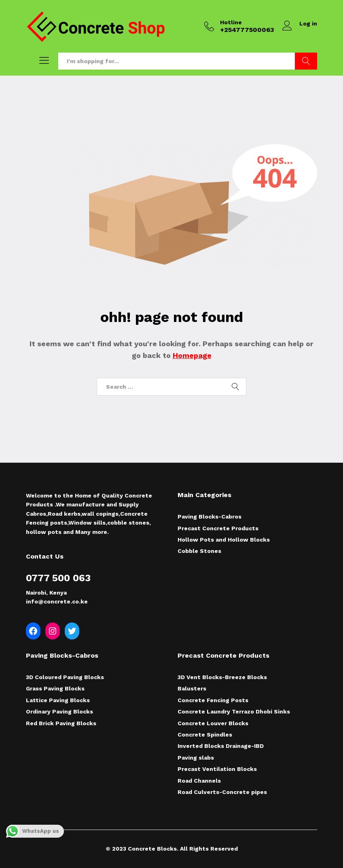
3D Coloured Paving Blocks (65, 677)
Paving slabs (196, 758)
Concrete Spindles (205, 735)
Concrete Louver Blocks (213, 723)
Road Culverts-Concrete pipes (222, 792)
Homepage (192, 355)
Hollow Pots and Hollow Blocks (224, 540)
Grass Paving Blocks (55, 688)
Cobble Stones (199, 551)
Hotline (231, 22)
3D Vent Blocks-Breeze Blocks (222, 677)
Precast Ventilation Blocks (217, 769)
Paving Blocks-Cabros (210, 517)
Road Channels (199, 781)
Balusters (192, 688)
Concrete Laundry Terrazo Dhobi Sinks (234, 711)
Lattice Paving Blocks (58, 700)
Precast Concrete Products (218, 528)
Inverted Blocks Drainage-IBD (221, 746)
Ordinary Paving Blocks (59, 711)
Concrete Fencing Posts (213, 700)
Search (306, 61)
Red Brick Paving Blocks (61, 723)
